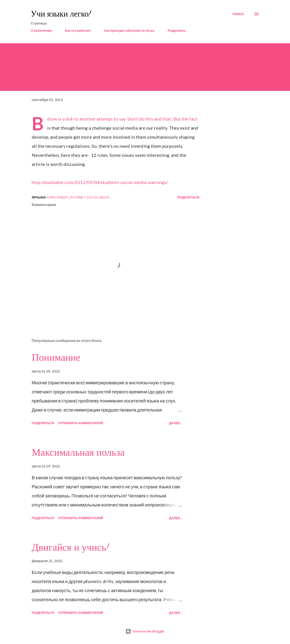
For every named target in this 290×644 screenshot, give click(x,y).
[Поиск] (238, 14)
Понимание (56, 358)
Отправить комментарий (81, 423)
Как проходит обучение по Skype (129, 30)
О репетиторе (41, 30)
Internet (78, 197)
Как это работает (78, 30)
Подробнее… (178, 30)
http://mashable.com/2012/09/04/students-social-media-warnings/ (100, 182)
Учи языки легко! (61, 14)
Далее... (176, 423)
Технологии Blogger (145, 631)
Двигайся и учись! (70, 547)
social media (98, 197)
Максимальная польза (78, 453)
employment (58, 197)
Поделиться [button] (188, 197)
